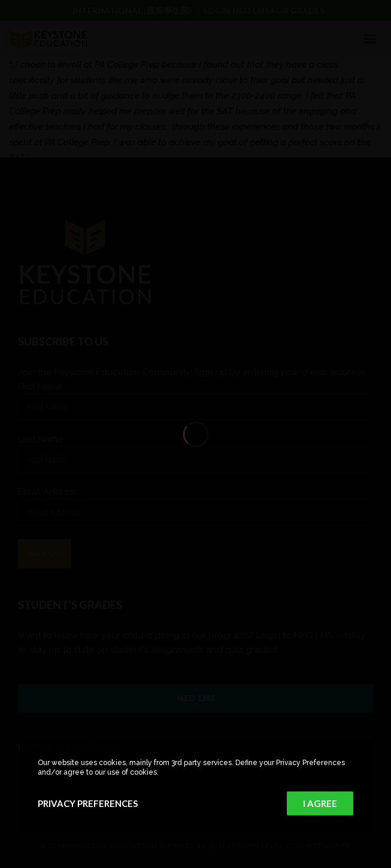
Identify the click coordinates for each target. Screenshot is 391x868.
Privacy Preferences (88, 803)
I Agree (320, 803)
